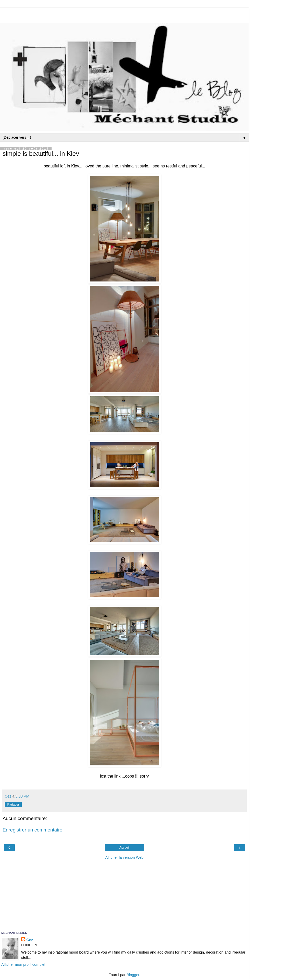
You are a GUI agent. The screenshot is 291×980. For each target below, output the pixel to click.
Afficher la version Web (124, 857)
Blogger (133, 975)
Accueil (125, 848)
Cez (30, 940)
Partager (13, 805)
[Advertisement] (124, 14)
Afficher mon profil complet (23, 964)
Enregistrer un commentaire (33, 830)
